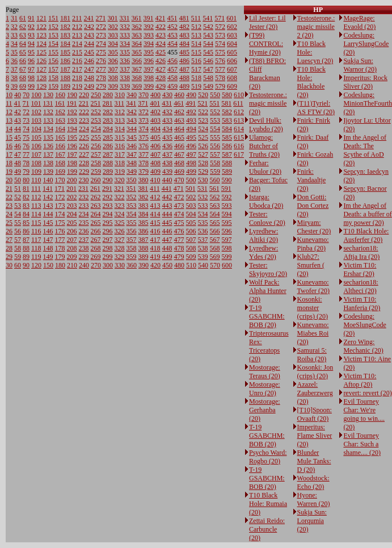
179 (60, 257)
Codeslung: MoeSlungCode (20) (364, 325)
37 (14, 69)
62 (23, 27)
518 (196, 78)
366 (137, 61)
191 (72, 103)
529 (203, 171)
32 (14, 27)
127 (41, 69)
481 (184, 18)
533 (203, 206)
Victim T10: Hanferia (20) (362, 304)
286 (108, 146)
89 (26, 257)
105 (36, 137)
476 (179, 231)
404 (155, 129)
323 (120, 206)
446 (167, 231)
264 (96, 214)
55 (18, 223)
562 (215, 197)
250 (96, 95)
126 (41, 61)
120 (36, 265)
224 (84, 129)
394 (149, 44)
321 (119, 189)
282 (108, 112)
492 (191, 112)
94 (31, 44)
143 (48, 206)
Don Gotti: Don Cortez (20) (313, 206)
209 (72, 257)
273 (101, 35)
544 (208, 44)
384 (144, 214)
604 (232, 44)
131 (48, 103)
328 (120, 248)
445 (167, 223)
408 (155, 163)
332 (125, 27)
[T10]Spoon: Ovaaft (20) (315, 414)
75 (26, 137)
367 (137, 69)
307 (113, 69)
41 (18, 103)
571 (220, 18)
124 (41, 44)
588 (227, 163)
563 (215, 206)
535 (203, 223)
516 (196, 61)
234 (84, 214)
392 (149, 27)
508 (191, 248)
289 (108, 171)
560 (215, 180)
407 (155, 154)
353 (132, 206)
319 (120, 171)
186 (65, 61)
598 (227, 248)
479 (179, 257)
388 (144, 248)
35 (14, 52)
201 (71, 189)
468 (179, 163)
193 (72, 120)
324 (120, 214)
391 (149, 18)
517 (196, 69)
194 (72, 129)
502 (191, 197)
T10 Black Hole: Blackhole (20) (311, 82)
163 (60, 120)
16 (9, 146)
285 (108, 137)
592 (227, 197)
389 (144, 257)
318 (120, 163)
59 (18, 257)
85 (26, 223)
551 (214, 103)
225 (84, 137)
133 (48, 120)
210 (72, 265)
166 (60, 146)
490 (191, 95)
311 (120, 103)
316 (120, 146)
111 (36, 189)
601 (231, 18)
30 (9, 265)
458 (172, 78)
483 (184, 35)
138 (48, 163)
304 (113, 44)
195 (72, 137)
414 (155, 214)
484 (184, 44)
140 (48, 180)
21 (9, 189)
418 (155, 248)
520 (203, 95)
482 (184, 27)
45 (18, 137)
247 (89, 69)
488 (184, 78)
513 (196, 35)
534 (203, 214)
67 (23, 69)
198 (72, 163)
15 (9, 137)
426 (161, 61)
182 (65, 27)
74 (26, 129)
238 (84, 248)
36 (14, 61)
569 (215, 257)
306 (113, 61)
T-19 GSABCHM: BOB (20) (267, 316)
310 (120, 95)
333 (125, 35)
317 (120, 154)
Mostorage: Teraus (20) (265, 372)
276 (101, 61)
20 (9, 180)
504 (191, 214)
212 (77, 27)
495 (191, 137)
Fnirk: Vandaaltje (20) (312, 180)
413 (155, 206)
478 (179, 248)
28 (9, 248)
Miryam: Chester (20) (314, 227)
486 (184, 61)
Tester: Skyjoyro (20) (268, 269)
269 (96, 257)
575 (220, 52)
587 (227, 154)
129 (41, 86)
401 (155, 103)
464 (179, 129)
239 (84, 257)
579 (220, 86)
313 (120, 120)
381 (143, 189)
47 (18, 154)
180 (60, 265)
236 (84, 231)
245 (89, 52)
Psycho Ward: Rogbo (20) (268, 457)
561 (214, 189)
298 (108, 248)
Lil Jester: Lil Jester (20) (267, 22)
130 (48, 95)
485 (184, 52)
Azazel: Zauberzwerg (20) (315, 393)
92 (31, 27)
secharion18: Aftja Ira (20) (361, 252)
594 (227, 214)
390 (144, 265)
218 (77, 78)
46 (18, 146)
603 (232, 35)
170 (60, 180)
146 (48, 231)
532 (203, 197)
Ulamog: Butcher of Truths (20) (264, 146)
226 (84, 146)
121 (41, 18)
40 (18, 95)
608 (232, 78)
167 (60, 154)
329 (120, 257)
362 (137, 27)
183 (65, 35)
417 (155, 240)
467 (179, 154)
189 (65, 86)
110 (36, 180)
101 (36, 103)
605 (232, 52)
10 (9, 95)
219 (77, 86)
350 (132, 180)
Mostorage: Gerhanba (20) (265, 410)
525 (203, 137)
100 (36, 95)
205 (72, 223)
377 (144, 154)
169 (60, 171)
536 (203, 231)
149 (48, 257)
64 (23, 44)
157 (53, 69)
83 (26, 206)
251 (96, 103)
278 (101, 78)
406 (155, 146)
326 (120, 231)
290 (108, 180)
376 (144, 146)
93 (31, 35)
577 (220, 69)
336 (125, 61)
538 (203, 248)
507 (191, 240)
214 (77, 44)
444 (167, 214)
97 (31, 69)
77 (26, 154)
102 (36, 112)
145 (48, 223)
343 (132, 120)
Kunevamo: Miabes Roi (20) (313, 333)
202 (72, 197)
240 (84, 265)
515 (196, 52)
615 (239, 137)
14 (9, 129)
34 (14, 44)
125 (41, 52)
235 (84, 223)
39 (14, 86)
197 (72, 154)
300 (108, 265)
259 (96, 171)
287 (108, 154)
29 (9, 257)
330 (120, 265)
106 (36, 146)
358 (132, 248)
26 (9, 231)
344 (132, 129)
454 (172, 44)
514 (196, 44)
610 (239, 95)
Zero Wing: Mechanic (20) (363, 346)
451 (172, 18)
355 (132, 223)
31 (14, 18)
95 (31, 52)
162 (60, 112)
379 (144, 171)
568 (215, 248)
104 (36, 129)
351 (131, 189)
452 (172, 27)
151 (53, 18)
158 (53, 78)
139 (48, 171)
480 (179, 265)
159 (53, 86)
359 (132, 257)
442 (167, 197)
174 (60, 214)
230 (84, 180)
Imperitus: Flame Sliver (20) (315, 436)
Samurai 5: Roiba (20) (312, 355)
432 (167, 112)
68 (23, 78)
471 (179, 189)
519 (196, 86)
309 (113, 86)
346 (132, 146)
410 (155, 180)
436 (167, 146)
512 (196, 27)
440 (167, 180)
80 (26, 180)
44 (18, 129)
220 (84, 95)
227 (84, 154)
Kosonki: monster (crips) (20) (313, 308)
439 (167, 171)
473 (179, 206)
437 (167, 154)
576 (220, 61)
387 (144, 240)
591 (226, 189)
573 (220, 35)
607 (232, 69)
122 (41, 27)
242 (89, 27)
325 (120, 223)
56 (18, 231)
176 (60, 231)
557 (215, 154)
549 (208, 86)
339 (125, 86)
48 (18, 163)
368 (137, 78)
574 (220, 44)
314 (120, 129)
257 (96, 154)
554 (215, 129)
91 (31, 18)
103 (36, 120)
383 (144, 206)
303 (113, 35)
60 (18, 265)
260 (96, 180)
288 (108, 163)
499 (191, 171)
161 (60, 103)
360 (132, 265)
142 (48, 197)
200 (72, 180)
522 (203, 112)
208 (72, 248)
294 (108, 214)
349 (132, 171)
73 (26, 120)
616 (239, 146)
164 (60, 129)
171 (60, 189)
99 (31, 86)
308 (113, 78)
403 (155, 120)
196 (72, 146)
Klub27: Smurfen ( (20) (311, 265)
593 (227, 206)
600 (227, 265)
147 (48, 240)
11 (9, 103)
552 (215, 112)
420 (155, 265)
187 (65, 69)
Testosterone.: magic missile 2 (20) (316, 27)
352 (132, 197)
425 (161, 52)
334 (125, 44)
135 (48, 137)
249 (89, 86)
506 (191, 231)
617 (239, 154)
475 (179, 223)
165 (60, 137)
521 (203, 103)
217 (77, 69)
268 (96, 248)
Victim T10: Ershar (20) (360, 269)
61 (23, 18)
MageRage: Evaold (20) (359, 22)
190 (72, 95)
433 (167, 120)
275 (101, 52)
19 (9, 171)
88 (26, 248)
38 (14, 78)
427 (161, 69)
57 (18, 240)
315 (120, 137)
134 (48, 129)
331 (125, 18)
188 (65, 78)
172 (60, 197)
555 (215, 137)
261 (95, 189)
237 (84, 240)
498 (191, 163)
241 (89, 18)
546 (208, 61)
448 (167, 248)
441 (167, 189)
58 (18, 248)
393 (149, 35)
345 (132, 137)
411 (155, 189)
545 (208, 52)
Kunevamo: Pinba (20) (313, 244)
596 (227, 231)
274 (101, 44)
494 (191, 129)
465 (179, 137)
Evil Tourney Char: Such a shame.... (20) (362, 444)
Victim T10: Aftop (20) (360, 380)
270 (96, 265)
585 (227, 137)
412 (155, 197)
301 (113, 18)
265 (96, 223)
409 (155, 171)
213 (77, 35)
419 (155, 257)
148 (48, 248)
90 (26, 265)
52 (18, 197)
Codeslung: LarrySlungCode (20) (366, 44)
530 (203, 180)
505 (191, 223)
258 (96, 163)
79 (26, 171)
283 (108, 120)
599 (227, 257)
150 (48, 265)
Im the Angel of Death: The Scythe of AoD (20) (365, 150)
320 (120, 180)
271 (101, 18)
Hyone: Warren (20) (314, 499)
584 (227, 129)
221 (84, 103)
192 (72, 112)
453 (172, 35)
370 (144, 95)
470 (179, 180)
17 (9, 154)
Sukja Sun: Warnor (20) (360, 65)
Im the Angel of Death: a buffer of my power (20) (367, 214)
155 (53, 52)
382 (144, 197)
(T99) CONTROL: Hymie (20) (266, 44)
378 (144, 163)
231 (83, 189)
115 (36, 223)
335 (125, 52)
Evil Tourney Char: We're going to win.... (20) (364, 414)
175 (60, 223)
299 (108, 257)
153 (53, 35)
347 (132, 154)
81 (26, 189)
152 (53, 27)
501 (191, 189)
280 (108, 95)
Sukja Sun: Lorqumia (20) (312, 521)
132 (48, 112)
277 (101, 69)
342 (132, 112)
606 (232, 61)
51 (18, 189)
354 (132, 214)
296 (108, 231)
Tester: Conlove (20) (267, 218)
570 (215, 265)
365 (137, 52)
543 (208, 35)
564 (215, 214)
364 (137, 44)
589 (227, 171)
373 (144, 120)
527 (203, 154)
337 (125, 69)
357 (132, 240)
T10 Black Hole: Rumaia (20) (268, 504)
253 (96, 120)
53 (18, 206)
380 (144, 180)
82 (26, 197)
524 (203, 129)
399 (149, 86)
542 (208, 27)
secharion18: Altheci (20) (361, 286)
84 (26, 214)
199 (72, 171)
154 (53, 44)
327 (120, 240)
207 (72, 240)
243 (89, 35)
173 (60, 206)
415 (155, 223)
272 (101, 27)
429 (161, 86)
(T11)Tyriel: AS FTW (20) (316, 108)
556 (215, 146)
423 (161, 35)
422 (161, 27)
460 (179, 95)
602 (232, 27)
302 (113, 27)
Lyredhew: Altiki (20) (264, 235)
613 (239, 120)
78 (26, 163)
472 (179, 197)
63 (23, 35)
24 (9, 214)
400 (155, 95)
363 (137, 35)
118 (36, 248)
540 (203, 265)
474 (179, 214)
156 (53, 61)
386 (144, 231)
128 (41, 78)
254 (96, 129)
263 (96, 206)
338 (125, 78)
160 (60, 95)
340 (132, 95)
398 (149, 78)
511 (196, 18)
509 (191, 257)
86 (26, 231)
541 (208, 18)
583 (227, 120)
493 (191, 120)
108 (36, 163)
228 (84, 163)
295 (108, 223)
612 (239, 112)
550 (215, 95)
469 (179, 171)
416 (155, 231)
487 (184, 69)
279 (101, 86)
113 (36, 206)
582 (227, 112)
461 (179, 103)
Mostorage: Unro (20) (265, 389)
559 (215, 171)
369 (137, 86)
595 (227, 223)
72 (26, 112)
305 (113, 52)
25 (9, 223)
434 (167, 129)
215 (77, 52)
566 (215, 231)
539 (203, 257)
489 (184, 86)
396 (149, 61)
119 (36, 257)
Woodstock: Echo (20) (313, 482)
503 (191, 206)
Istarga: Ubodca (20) (266, 201)
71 (26, 103)
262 (96, 197)
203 (72, 206)
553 (215, 120)
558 (215, 163)
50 (18, 180)
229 (84, 171)
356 (132, 231)
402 (155, 112)
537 (203, 240)
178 (60, 248)
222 (84, 112)
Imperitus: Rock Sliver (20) (365, 82)
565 (215, 223)
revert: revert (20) (367, 393)
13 (9, 120)
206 (72, 231)
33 (14, 35)
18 (9, 163)
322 (120, 197)
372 (144, 112)
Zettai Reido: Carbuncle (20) (267, 529)
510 (191, 265)
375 (144, 137)
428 (161, 78)
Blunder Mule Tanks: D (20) (314, 461)
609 (232, 86)
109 (36, 171)
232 (84, 197)
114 (36, 214)
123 (41, 35)
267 (96, 240)
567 (215, 240)
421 (161, 18)
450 (167, 265)
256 (96, 146)
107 (36, 154)
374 (144, 129)
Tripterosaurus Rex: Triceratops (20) (269, 346)
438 (167, 163)
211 (77, 18)
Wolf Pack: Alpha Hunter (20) (268, 291)
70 (26, 95)
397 (149, 69)
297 (108, 240)
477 (179, 240)
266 (96, 231)
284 (108, 129)
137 (48, 154)
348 (132, 163)
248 (89, 78)
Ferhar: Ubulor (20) (265, 167)
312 (120, 112)
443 (167, 206)
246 (89, 61)
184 (65, 44)
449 (167, 257)
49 (18, 171)
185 (65, 52)
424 (161, 44)
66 (23, 61)
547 (208, 69)
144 (48, 214)
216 (77, 61)
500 (191, 180)
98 (31, 78)
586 (227, 146)
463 (179, 120)
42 (18, 112)
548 (208, 78)
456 (172, 61)
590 (227, 180)
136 (48, 146)
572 (220, 27)
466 (179, 146)
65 (23, 52)
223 (84, 120)
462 (179, 112)
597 (227, 240)
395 (149, 52)
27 (9, 240)
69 (23, 86)
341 (131, 103)
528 (203, 163)
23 (9, 206)
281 (108, 103)
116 (36, 231)
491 (191, 103)
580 (227, 95)
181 (65, 18)
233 (84, 206)
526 (203, 146)
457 (172, 69)
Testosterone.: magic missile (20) (268, 103)
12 (9, 112)
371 (143, 103)
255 (96, 137)
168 (60, 163)
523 (203, 120)
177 (60, 240)
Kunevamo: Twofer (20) (313, 286)
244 (89, 44)
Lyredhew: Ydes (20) (264, 252)
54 (18, 214)
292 (108, 197)
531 (203, 189)
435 (167, 137)
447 (167, 240)
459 (172, 86)
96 (31, 61)
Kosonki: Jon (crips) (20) (315, 372)
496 (191, 146)
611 (238, 103)
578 (220, 78)
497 (191, 154)
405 (155, 137)
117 (36, 240)
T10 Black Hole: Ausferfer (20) (366, 235)
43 (18, 120)
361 (137, 18)
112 (36, 197)
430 (167, 95)
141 (48, 189)
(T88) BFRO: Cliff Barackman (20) (267, 74)
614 (239, 129)
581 (226, 103)
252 (96, 112)
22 (9, 197)
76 (26, 146)
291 (107, 189)
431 (167, 103)
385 (144, 223)
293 (108, 206)
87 (26, 240)
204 (72, 214)
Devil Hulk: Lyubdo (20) (266, 125)
